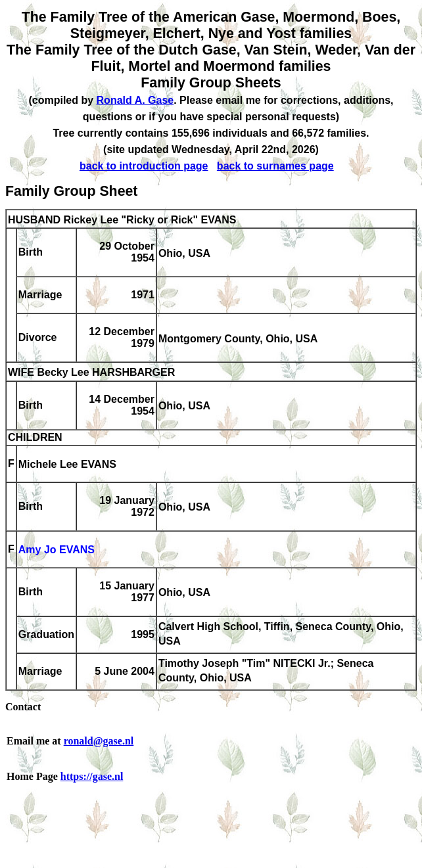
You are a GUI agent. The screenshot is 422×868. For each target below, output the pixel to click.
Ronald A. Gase (135, 100)
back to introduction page (144, 166)
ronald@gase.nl (99, 741)
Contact (23, 707)
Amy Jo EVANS (57, 550)
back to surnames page (275, 166)
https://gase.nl (92, 776)
